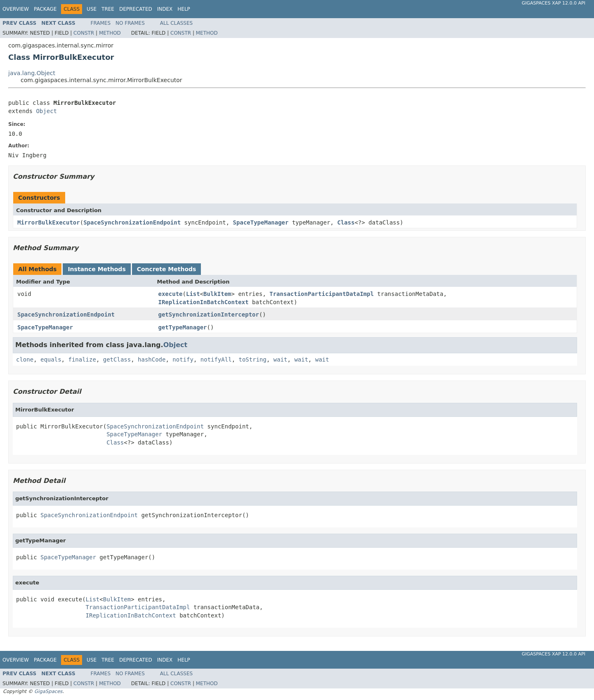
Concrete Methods (167, 269)
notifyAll (216, 359)
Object (46, 111)
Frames (101, 23)
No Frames (130, 23)
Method (110, 33)
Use (92, 9)
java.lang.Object (32, 73)
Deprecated (136, 9)
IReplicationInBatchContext (204, 302)
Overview (16, 9)
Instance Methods (97, 269)
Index (165, 9)
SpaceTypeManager (261, 222)
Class (346, 222)
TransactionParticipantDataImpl (322, 294)
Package (45, 9)
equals (51, 359)
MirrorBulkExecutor (49, 222)
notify (183, 359)
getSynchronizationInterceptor (209, 315)
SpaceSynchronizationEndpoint (132, 222)
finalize (82, 359)
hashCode (152, 359)
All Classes (176, 23)
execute (171, 294)
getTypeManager (183, 327)
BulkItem (217, 294)
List (193, 294)
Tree (108, 9)
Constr (84, 33)
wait (280, 359)
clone (25, 359)
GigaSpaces (48, 691)
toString (253, 359)
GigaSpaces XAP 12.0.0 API (554, 3)
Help (184, 9)
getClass (117, 359)
